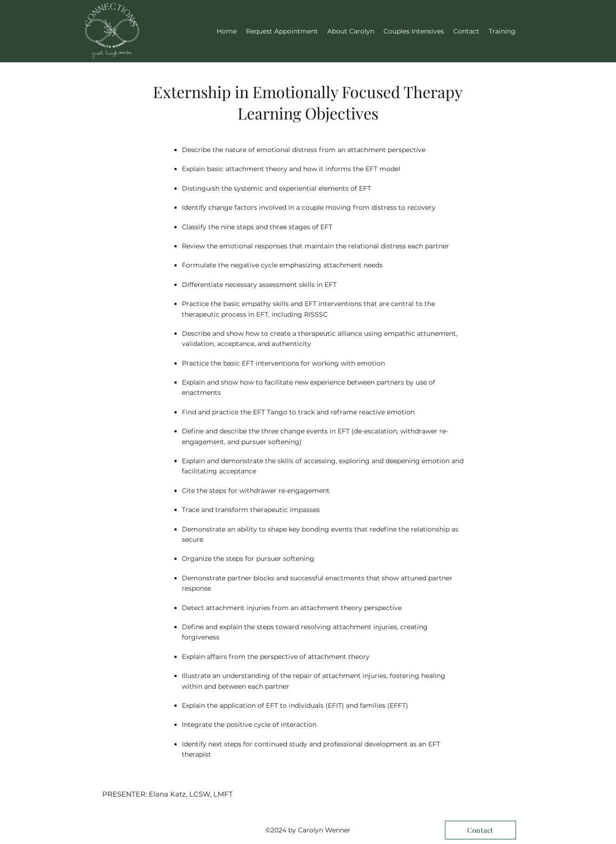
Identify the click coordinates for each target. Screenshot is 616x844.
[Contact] (480, 830)
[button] (502, 31)
